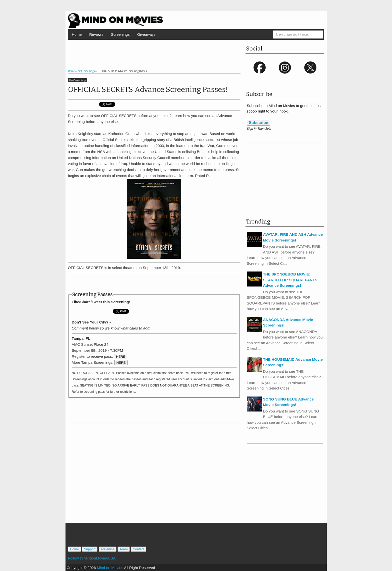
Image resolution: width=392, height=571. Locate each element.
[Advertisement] (154, 50)
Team (124, 549)
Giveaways (146, 34)
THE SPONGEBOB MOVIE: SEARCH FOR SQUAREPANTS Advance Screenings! (290, 280)
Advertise (108, 549)
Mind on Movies (110, 568)
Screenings (120, 34)
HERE (121, 357)
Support (90, 549)
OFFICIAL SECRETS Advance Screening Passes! (148, 89)
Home (77, 34)
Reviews (96, 34)
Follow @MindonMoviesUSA (92, 558)
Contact (138, 549)
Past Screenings (78, 80)
